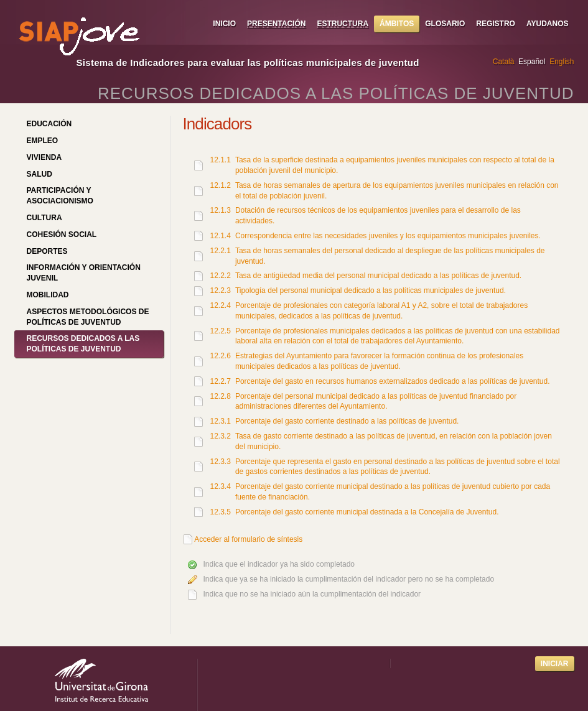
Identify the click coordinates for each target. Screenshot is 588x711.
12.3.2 (221, 436)
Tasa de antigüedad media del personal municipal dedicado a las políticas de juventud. (378, 276)
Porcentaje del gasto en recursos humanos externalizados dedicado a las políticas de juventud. (393, 381)
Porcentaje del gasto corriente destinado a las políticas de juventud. (347, 421)
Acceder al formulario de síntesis (248, 539)
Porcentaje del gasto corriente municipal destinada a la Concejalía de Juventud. (367, 512)
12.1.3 (221, 210)
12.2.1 (221, 251)
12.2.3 (221, 290)
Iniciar (555, 664)
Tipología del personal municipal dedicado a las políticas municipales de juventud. (371, 290)
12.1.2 (221, 185)
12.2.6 (221, 356)
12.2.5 (221, 331)
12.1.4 (221, 236)
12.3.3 (221, 462)
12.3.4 (221, 486)
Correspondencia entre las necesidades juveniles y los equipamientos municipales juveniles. (388, 236)
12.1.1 (221, 160)
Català (504, 62)
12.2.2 (221, 276)
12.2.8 (221, 396)
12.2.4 (221, 305)
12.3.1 (221, 421)
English (562, 62)
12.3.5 (221, 512)
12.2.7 (221, 381)
